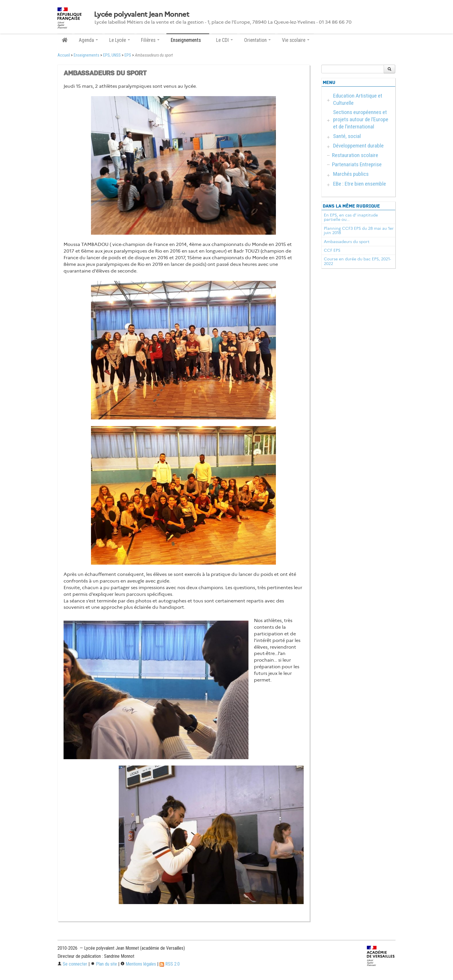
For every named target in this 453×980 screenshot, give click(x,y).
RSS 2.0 (170, 964)
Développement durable (358, 146)
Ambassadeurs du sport (347, 242)
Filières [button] (150, 40)
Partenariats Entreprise (357, 164)
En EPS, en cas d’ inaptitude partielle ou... (351, 217)
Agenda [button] (88, 40)
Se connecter (72, 964)
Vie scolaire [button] (296, 40)
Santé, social (347, 136)
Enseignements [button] (188, 40)
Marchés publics (351, 174)
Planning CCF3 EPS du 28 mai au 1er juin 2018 (359, 231)
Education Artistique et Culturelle (358, 99)
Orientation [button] (257, 40)
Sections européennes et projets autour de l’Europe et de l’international (361, 119)
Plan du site (104, 964)
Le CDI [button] (224, 40)
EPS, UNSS (112, 55)
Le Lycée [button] (120, 40)
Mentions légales (138, 964)
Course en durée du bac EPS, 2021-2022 (357, 261)
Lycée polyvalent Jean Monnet (141, 14)
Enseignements (87, 55)
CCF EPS (332, 250)
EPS (128, 55)
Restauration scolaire (355, 155)
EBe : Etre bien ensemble (360, 184)
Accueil (64, 55)
